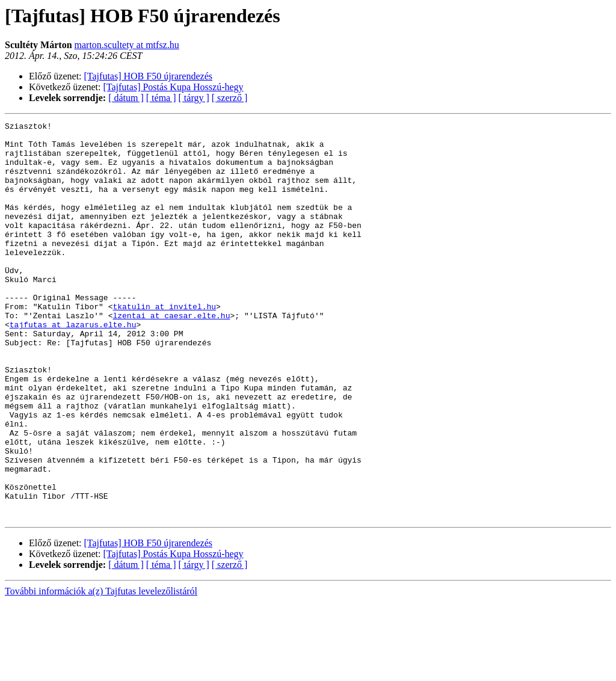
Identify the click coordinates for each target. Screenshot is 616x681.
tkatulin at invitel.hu (164, 344)
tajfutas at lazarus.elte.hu (73, 366)
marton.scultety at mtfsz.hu (127, 45)
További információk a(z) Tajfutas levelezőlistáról (101, 670)
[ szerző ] (230, 98)
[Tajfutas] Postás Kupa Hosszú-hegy (174, 87)
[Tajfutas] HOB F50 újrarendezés (148, 76)
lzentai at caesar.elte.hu (171, 355)
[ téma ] (161, 98)
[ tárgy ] (194, 98)
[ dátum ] (126, 98)
